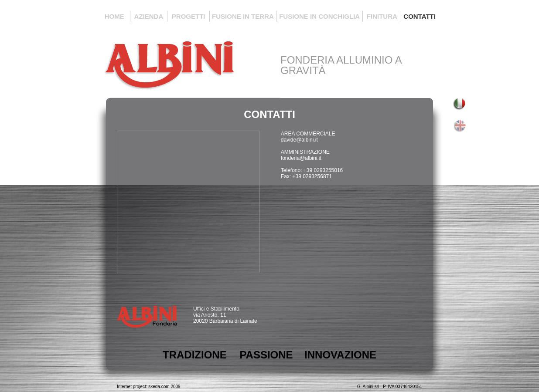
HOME (114, 16)
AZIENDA (149, 16)
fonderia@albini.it (301, 158)
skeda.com (159, 387)
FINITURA (382, 16)
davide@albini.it (299, 140)
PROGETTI (189, 16)
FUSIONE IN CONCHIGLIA (319, 16)
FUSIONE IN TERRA (243, 16)
